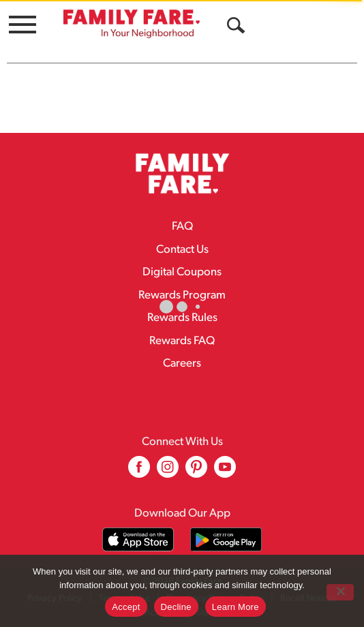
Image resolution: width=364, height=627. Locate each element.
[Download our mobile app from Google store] (226, 539)
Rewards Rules (182, 318)
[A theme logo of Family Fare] (132, 24)
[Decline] (340, 592)
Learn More (236, 607)
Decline (176, 607)
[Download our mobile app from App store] (138, 539)
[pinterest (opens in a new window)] (196, 472)
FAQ (182, 227)
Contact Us (182, 250)
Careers (182, 364)
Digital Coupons (182, 272)
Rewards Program (182, 295)
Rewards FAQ (182, 341)
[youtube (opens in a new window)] (225, 472)
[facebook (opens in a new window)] (139, 472)
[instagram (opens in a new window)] (168, 472)
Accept (126, 607)
